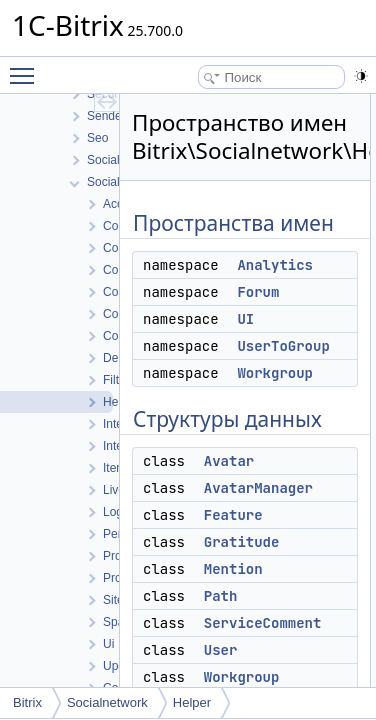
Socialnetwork (107, 702)
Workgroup (275, 373)
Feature (233, 515)
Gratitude (242, 542)
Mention (233, 569)
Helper (192, 702)
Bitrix (27, 702)
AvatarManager (258, 488)
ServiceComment (263, 623)
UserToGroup (283, 346)
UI (245, 319)
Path (221, 596)
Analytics (275, 265)
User (221, 650)
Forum (258, 292)
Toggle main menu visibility (27, 67)
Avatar (229, 461)
